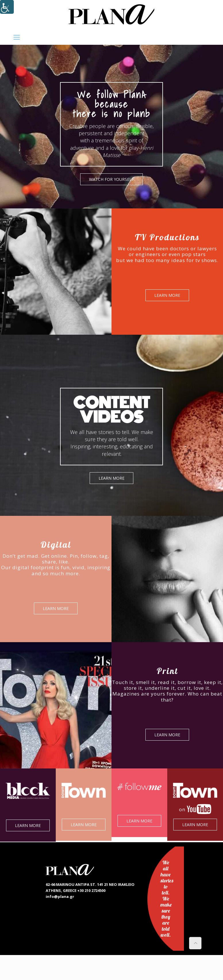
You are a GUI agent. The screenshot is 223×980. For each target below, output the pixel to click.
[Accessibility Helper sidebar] (7, 7)
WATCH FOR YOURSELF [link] (113, 179)
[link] (111, 14)
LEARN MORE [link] (169, 295)
